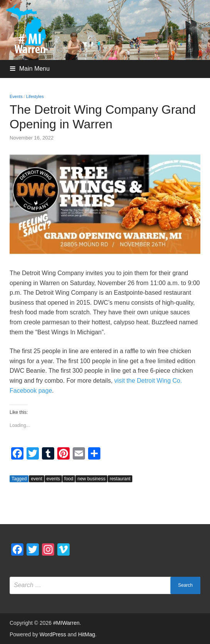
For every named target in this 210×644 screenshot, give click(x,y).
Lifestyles (35, 96)
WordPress (53, 634)
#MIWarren (66, 623)
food (69, 479)
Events (16, 96)
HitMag (87, 634)
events (53, 479)
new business (91, 479)
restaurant (120, 479)
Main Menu (34, 69)
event (36, 479)
